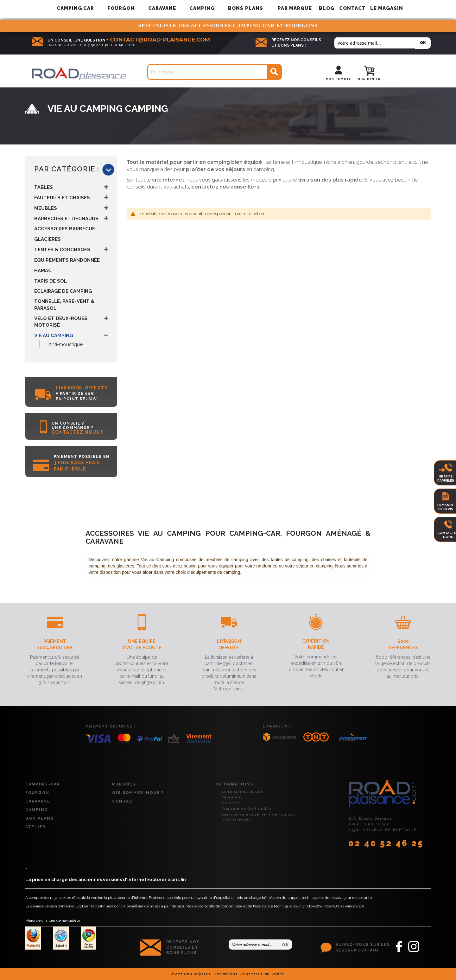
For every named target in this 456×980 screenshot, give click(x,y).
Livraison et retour (242, 791)
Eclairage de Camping (63, 291)
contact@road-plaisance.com (160, 40)
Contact (352, 8)
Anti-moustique (66, 344)
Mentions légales (191, 974)
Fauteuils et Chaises (62, 198)
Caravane (38, 801)
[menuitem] (295, 8)
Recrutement (236, 820)
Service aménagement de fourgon (259, 814)
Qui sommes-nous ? (138, 793)
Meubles (46, 208)
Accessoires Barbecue (65, 229)
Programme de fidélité (246, 809)
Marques (124, 784)
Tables (44, 187)
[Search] (274, 72)
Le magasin (387, 8)
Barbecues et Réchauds (66, 219)
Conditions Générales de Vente (249, 974)
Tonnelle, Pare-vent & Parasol (64, 305)
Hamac (43, 271)
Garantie (231, 803)
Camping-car (43, 784)
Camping (37, 810)
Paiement (232, 797)
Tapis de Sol (51, 281)
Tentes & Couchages (62, 250)
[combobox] (215, 72)
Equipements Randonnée (67, 260)
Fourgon (37, 793)
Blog (327, 8)
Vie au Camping (54, 336)
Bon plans (39, 818)
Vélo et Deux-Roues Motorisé (61, 322)
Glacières (47, 239)
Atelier (35, 827)
